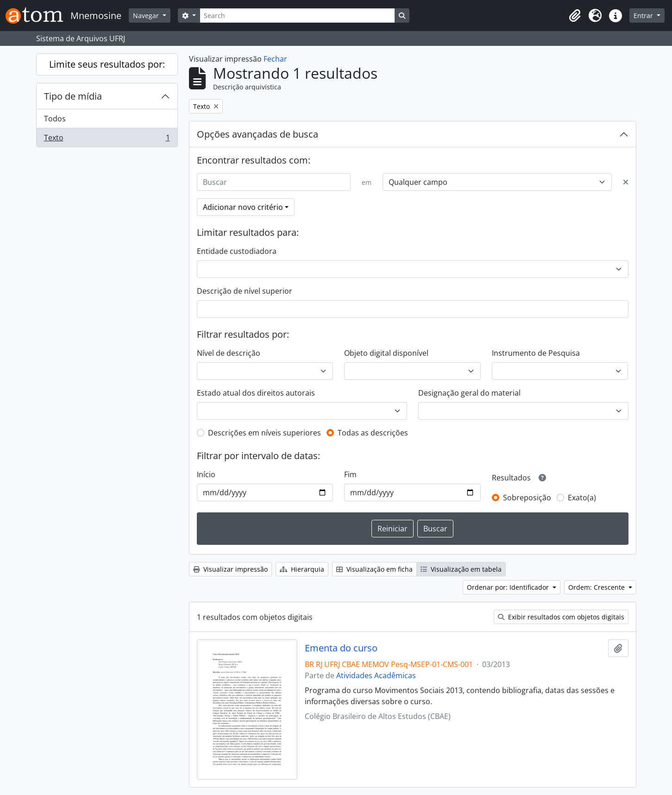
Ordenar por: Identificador (509, 587)
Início (206, 474)
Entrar (644, 16)
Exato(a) (582, 498)
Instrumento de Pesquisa (536, 353)
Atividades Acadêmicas (376, 675)
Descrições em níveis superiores (264, 433)
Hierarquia (302, 569)
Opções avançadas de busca (257, 134)
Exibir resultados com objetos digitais (561, 617)
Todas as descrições (373, 433)
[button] (575, 16)
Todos (55, 119)
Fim (350, 474)
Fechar (275, 59)
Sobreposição (527, 498)
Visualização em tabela (461, 569)
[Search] (297, 16)
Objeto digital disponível (386, 353)
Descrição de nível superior (245, 291)
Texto (107, 139)
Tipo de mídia (73, 96)
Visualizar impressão (230, 569)
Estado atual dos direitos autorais (256, 393)
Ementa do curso (341, 648)
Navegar (147, 16)
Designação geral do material (469, 393)
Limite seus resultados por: (107, 64)
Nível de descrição (229, 353)
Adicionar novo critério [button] (243, 207)
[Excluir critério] (626, 182)
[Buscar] (274, 182)
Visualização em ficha (374, 569)
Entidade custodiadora (237, 251)
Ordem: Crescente (597, 587)
